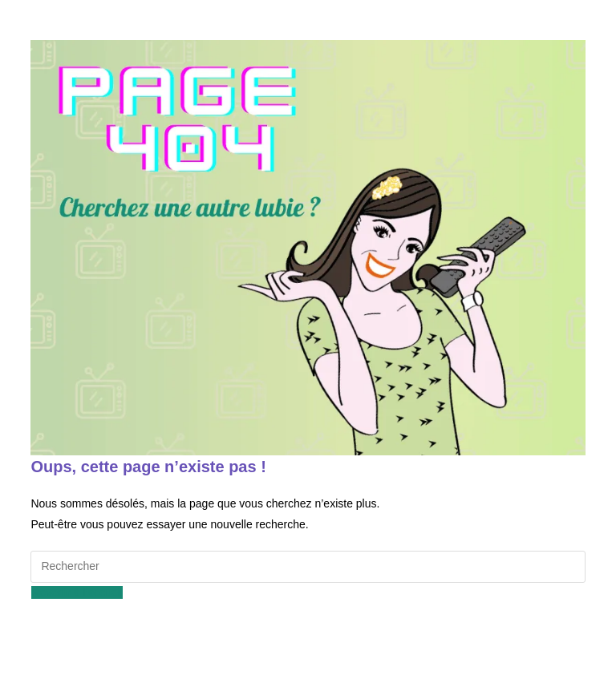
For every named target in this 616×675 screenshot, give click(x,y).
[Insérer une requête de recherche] (308, 567)
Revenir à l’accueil (77, 592)
